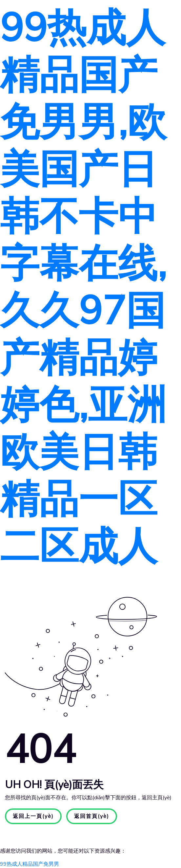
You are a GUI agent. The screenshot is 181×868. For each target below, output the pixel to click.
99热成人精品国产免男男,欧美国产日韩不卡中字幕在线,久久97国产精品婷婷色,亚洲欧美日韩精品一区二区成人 (83, 288)
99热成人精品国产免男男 (30, 864)
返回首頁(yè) (92, 816)
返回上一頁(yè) (33, 816)
